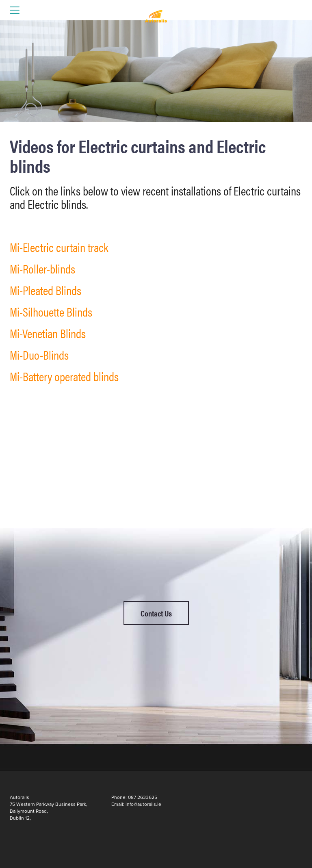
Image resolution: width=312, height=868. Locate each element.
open (15, 10)
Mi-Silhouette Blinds (51, 311)
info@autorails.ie (143, 804)
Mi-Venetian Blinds (48, 333)
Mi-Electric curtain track (59, 247)
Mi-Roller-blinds (42, 268)
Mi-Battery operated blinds (64, 376)
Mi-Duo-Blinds (39, 355)
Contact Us (156, 613)
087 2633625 (143, 797)
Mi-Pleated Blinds (45, 290)
